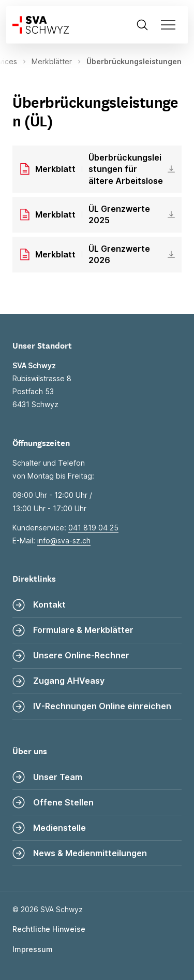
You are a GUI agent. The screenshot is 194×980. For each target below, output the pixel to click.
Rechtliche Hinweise (49, 929)
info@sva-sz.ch (64, 541)
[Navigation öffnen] (171, 25)
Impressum (33, 949)
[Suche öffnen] (142, 25)
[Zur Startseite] (38, 25)
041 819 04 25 (93, 528)
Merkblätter (52, 61)
